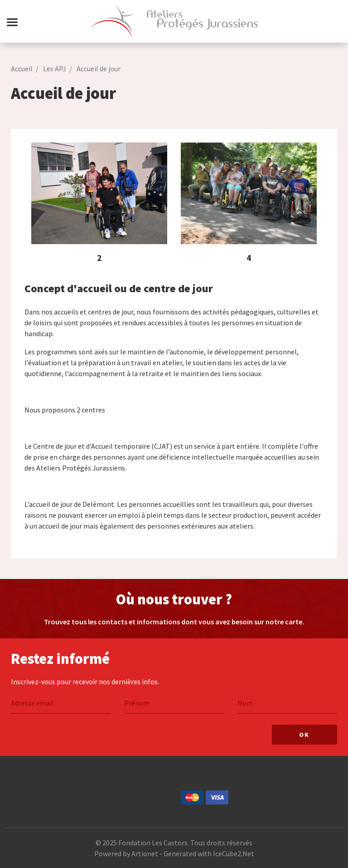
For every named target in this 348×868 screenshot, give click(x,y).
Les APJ (55, 69)
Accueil (22, 69)
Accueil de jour (99, 69)
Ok (304, 735)
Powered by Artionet (126, 853)
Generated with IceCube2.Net (209, 853)
